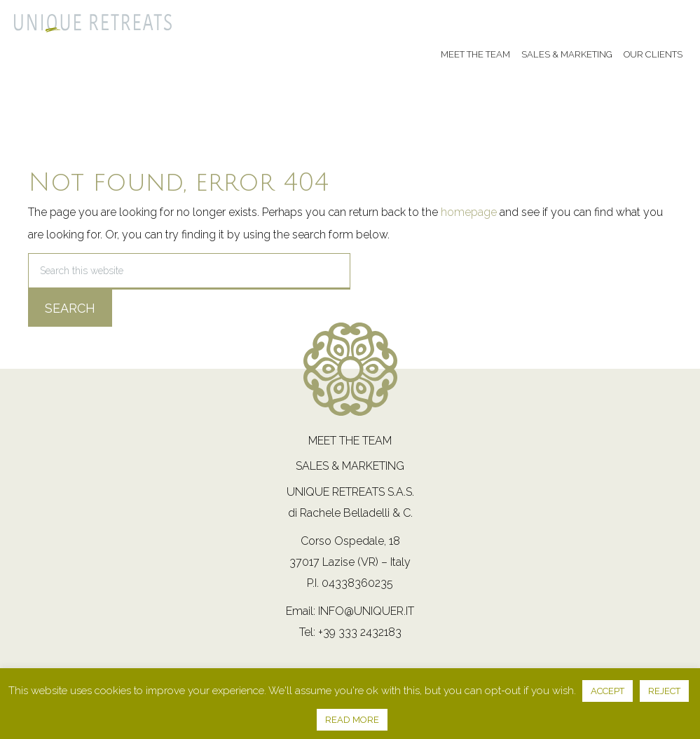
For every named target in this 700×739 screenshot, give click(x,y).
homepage (469, 212)
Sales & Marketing (350, 466)
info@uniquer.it (366, 611)
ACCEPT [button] (608, 691)
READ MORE (352, 720)
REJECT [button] (664, 691)
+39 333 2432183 (360, 632)
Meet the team (350, 441)
